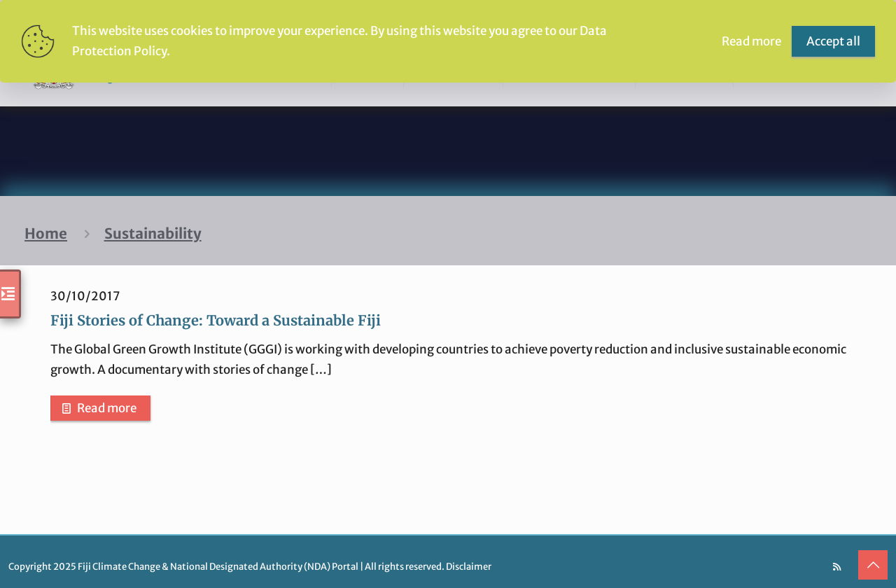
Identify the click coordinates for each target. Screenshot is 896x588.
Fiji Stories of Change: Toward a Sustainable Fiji (216, 320)
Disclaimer (469, 567)
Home (46, 234)
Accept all (833, 41)
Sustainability (153, 234)
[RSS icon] (837, 567)
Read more (107, 408)
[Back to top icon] (873, 565)
